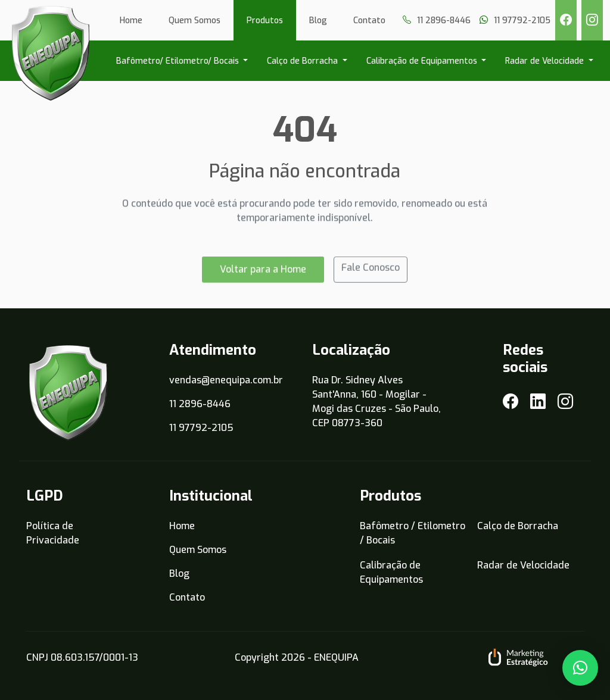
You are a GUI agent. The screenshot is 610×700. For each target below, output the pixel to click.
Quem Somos (194, 21)
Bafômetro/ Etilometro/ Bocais (179, 61)
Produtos (265, 21)
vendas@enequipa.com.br (226, 380)
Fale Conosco (371, 272)
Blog (318, 21)
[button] (580, 668)
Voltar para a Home (263, 274)
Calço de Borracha (304, 61)
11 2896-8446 (200, 404)
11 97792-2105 (201, 428)
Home (131, 21)
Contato (369, 21)
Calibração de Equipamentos (423, 61)
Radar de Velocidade (546, 61)
